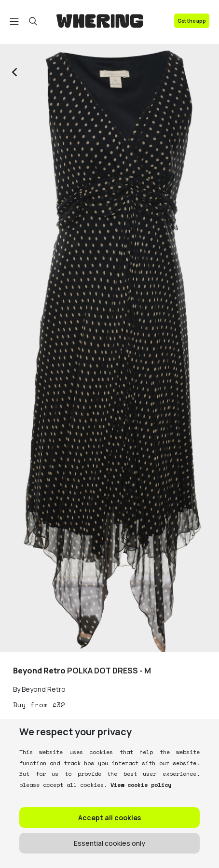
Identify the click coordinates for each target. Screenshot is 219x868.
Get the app (192, 21)
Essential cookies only (109, 843)
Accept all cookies (109, 818)
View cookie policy (139, 785)
